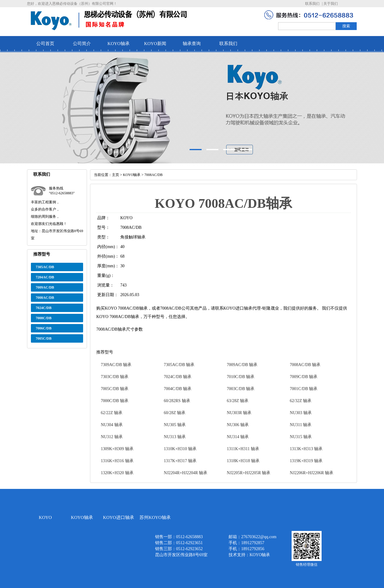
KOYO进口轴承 (118, 517)
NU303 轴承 (301, 413)
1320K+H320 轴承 (117, 473)
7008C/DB (44, 318)
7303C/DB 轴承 (115, 377)
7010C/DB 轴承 (241, 377)
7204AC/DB (45, 277)
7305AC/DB (45, 267)
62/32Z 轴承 (301, 401)
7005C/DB (44, 338)
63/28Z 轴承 (238, 401)
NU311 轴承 (301, 425)
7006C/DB (44, 328)
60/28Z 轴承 (175, 413)
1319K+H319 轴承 (306, 461)
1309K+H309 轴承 (117, 449)
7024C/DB (44, 308)
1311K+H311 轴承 (243, 449)
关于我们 (331, 4)
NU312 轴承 (112, 437)
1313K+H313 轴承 (306, 449)
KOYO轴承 (118, 44)
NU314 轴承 (238, 437)
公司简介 (82, 44)
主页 (115, 175)
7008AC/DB (45, 298)
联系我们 (312, 4)
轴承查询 (192, 44)
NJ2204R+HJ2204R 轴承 (186, 473)
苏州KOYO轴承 (155, 517)
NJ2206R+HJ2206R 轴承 (312, 473)
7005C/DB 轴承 (115, 389)
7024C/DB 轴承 (178, 377)
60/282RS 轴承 (177, 401)
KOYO (45, 517)
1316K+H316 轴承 (117, 461)
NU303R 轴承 (239, 413)
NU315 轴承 (301, 437)
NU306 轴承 (238, 425)
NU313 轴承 (175, 437)
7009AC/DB (45, 287)
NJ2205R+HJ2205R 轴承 (249, 473)
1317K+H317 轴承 (180, 461)
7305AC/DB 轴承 (179, 365)
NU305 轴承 (175, 425)
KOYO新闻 (155, 44)
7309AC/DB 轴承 (116, 365)
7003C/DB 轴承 (241, 389)
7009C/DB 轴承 (304, 377)
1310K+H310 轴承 (180, 449)
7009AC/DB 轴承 (242, 365)
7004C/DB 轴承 (178, 389)
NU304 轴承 (112, 425)
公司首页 (45, 44)
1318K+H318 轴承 (243, 461)
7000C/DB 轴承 (115, 401)
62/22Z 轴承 (112, 413)
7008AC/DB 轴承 (305, 365)
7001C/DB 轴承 (304, 389)
